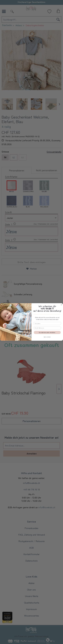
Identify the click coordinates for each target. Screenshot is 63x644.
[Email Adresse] (47, 328)
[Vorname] (47, 324)
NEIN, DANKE (47, 337)
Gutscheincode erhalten (47, 333)
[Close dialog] (61, 305)
